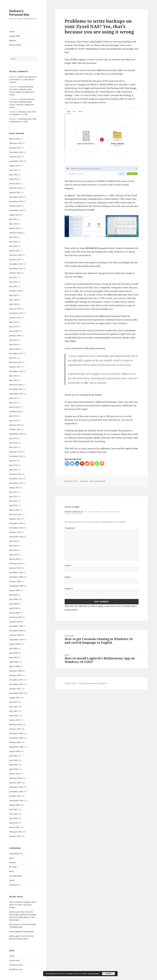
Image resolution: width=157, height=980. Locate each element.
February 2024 (16, 233)
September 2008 (16, 640)
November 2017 (16, 353)
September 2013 (16, 434)
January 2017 (15, 367)
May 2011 (13, 501)
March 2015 (14, 407)
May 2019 (13, 327)
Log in (12, 956)
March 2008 (14, 666)
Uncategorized (15, 876)
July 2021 (13, 277)
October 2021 (15, 273)
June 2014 (13, 420)
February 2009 (16, 617)
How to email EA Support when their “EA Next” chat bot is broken (23, 905)
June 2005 (13, 814)
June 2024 (13, 224)
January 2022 (15, 259)
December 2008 (16, 626)
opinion (12, 862)
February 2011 (16, 514)
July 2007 (13, 702)
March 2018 (14, 349)
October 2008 (15, 635)
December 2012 (16, 456)
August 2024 (15, 215)
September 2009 (16, 586)
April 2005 (14, 823)
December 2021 (16, 264)
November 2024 (16, 201)
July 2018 (13, 340)
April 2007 (14, 716)
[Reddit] (87, 463)
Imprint (13, 40)
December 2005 (16, 787)
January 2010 (15, 568)
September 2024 (16, 210)
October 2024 (15, 206)
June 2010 (13, 546)
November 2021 (16, 268)
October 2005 (15, 796)
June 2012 (13, 465)
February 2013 (16, 452)
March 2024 (14, 228)
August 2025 (15, 166)
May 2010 (13, 550)
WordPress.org (16, 969)
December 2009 (16, 572)
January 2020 (15, 309)
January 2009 (15, 622)
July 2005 (13, 809)
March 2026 (14, 139)
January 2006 (15, 783)
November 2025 (16, 152)
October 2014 (15, 412)
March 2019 (14, 331)
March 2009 (14, 613)
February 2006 (16, 778)
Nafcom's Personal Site (19, 13)
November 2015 (16, 389)
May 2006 (13, 765)
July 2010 (13, 541)
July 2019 (13, 322)
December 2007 (16, 680)
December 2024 (16, 197)
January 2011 (15, 519)
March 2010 (14, 559)
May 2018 (13, 344)
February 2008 (16, 671)
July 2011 (13, 492)
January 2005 (15, 836)
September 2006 (16, 747)
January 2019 (15, 336)
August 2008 (15, 644)
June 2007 (13, 707)
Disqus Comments (112, 512)
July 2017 (13, 358)
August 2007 (15, 698)
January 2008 (15, 675)
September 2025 (16, 161)
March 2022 (14, 251)
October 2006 (15, 742)
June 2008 (13, 653)
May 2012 (13, 470)
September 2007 (16, 693)
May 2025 (13, 175)
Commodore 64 (16, 853)
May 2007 (13, 711)
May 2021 (13, 286)
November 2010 (16, 528)
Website (69, 589)
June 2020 (13, 300)
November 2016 (16, 371)
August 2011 (15, 488)
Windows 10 (15, 885)
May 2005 (13, 818)
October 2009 (15, 581)
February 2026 (16, 143)
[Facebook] (67, 463)
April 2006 (14, 769)
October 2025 (15, 157)
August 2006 (15, 751)
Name (68, 565)
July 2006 (13, 756)
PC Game (13, 867)
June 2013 (13, 443)
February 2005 (16, 832)
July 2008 (13, 648)
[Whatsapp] (97, 463)
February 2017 (16, 362)
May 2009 (13, 604)
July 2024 (13, 219)
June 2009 (13, 599)
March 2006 (14, 774)
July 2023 (13, 237)
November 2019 (16, 313)
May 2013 (13, 447)
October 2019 (15, 318)
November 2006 (16, 738)
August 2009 (15, 590)
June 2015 (13, 398)
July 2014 (13, 416)
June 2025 (13, 170)
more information (93, 974)
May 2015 (13, 403)
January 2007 (15, 729)
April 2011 (14, 505)
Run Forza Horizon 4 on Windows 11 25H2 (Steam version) (23, 80)
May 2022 (13, 246)
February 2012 (16, 474)
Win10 (12, 880)
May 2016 (13, 380)
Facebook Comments (94, 512)
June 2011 (13, 496)
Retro (12, 871)
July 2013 (13, 438)
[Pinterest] (82, 463)
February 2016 (16, 385)
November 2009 (16, 577)
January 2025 (15, 192)
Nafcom (85, 481)
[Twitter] (72, 463)
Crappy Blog (15, 36)
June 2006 (13, 760)
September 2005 (16, 800)
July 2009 (13, 595)
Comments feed (16, 965)
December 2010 (16, 523)
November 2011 (16, 483)
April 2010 (14, 555)
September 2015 (16, 394)
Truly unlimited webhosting (21, 932)
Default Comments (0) (74, 512)
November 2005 (16, 792)
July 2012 (13, 461)
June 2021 (13, 282)
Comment (70, 528)
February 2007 (16, 724)
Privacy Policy (15, 45)
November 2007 (16, 684)
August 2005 (15, 805)
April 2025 (14, 179)
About (12, 31)
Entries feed (14, 960)
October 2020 (15, 291)
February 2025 (16, 188)
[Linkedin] (77, 463)
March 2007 (14, 720)
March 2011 (14, 510)
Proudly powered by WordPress (93, 683)
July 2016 (13, 376)
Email (68, 577)
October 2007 (15, 689)
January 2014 (15, 425)
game (12, 858)
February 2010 (16, 564)
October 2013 (15, 429)
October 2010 (15, 532)
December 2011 (16, 479)
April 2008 (14, 662)
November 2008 (16, 631)
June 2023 (13, 242)
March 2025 (14, 183)
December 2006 (16, 733)
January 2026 (15, 148)
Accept (109, 974)
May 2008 (13, 657)
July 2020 (13, 295)
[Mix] (92, 463)
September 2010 (16, 537)
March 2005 (14, 827)
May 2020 (13, 304)
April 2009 (14, 608)
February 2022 (16, 255)
